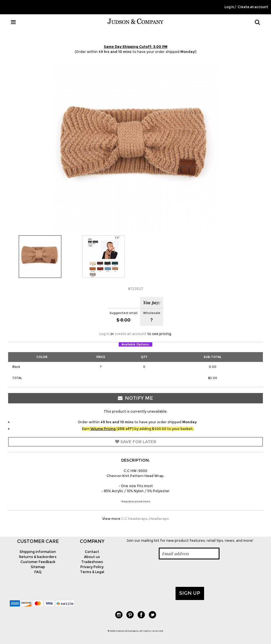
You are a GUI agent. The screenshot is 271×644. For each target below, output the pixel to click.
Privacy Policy (92, 567)
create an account (131, 334)
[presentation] (160, 573)
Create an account (253, 7)
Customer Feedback (38, 562)
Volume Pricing (103, 429)
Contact (92, 552)
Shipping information (38, 552)
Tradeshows (92, 562)
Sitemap (38, 567)
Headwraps (159, 519)
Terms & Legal (92, 572)
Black (16, 367)
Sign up (190, 593)
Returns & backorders (38, 557)
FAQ (38, 572)
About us (92, 557)
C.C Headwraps (134, 519)
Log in (229, 7)
